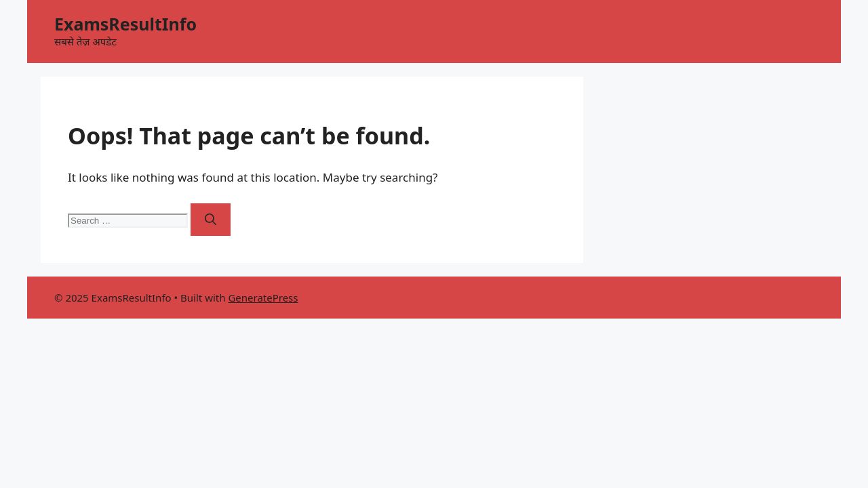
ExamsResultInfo (125, 24)
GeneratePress (263, 298)
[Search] (211, 220)
